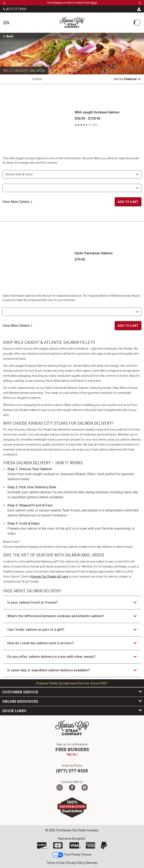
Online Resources (72, 701)
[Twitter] (60, 788)
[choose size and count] (72, 174)
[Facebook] (72, 788)
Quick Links (72, 711)
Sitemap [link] (92, 863)
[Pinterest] (85, 788)
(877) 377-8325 (15, 9)
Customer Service (72, 692)
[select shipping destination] (72, 188)
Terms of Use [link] (56, 863)
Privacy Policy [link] (75, 863)
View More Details (17, 202)
